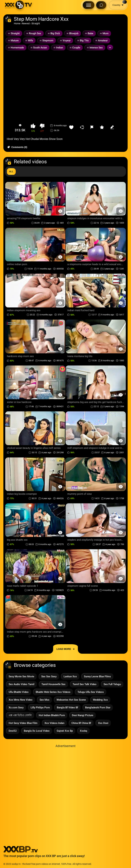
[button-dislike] (42, 128)
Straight (36, 23)
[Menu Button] (89, 5)
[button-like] (33, 128)
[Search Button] (101, 5)
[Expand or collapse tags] (110, 47)
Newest (26, 23)
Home (17, 23)
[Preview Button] (60, 211)
